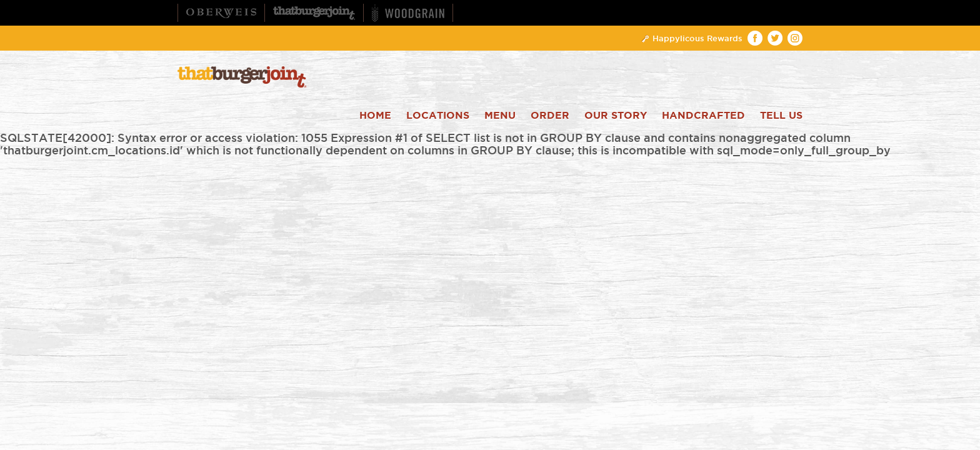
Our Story (616, 116)
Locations (438, 116)
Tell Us (781, 116)
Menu (500, 116)
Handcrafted (703, 116)
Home (375, 116)
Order (550, 116)
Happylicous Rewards (691, 38)
